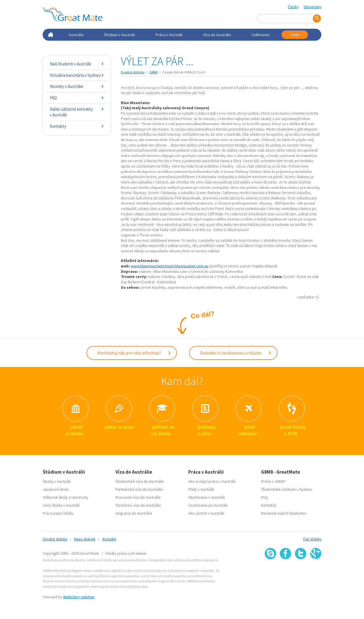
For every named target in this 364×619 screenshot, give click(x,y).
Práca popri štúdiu (58, 513)
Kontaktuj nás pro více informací (134, 353)
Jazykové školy (56, 489)
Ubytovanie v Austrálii (207, 497)
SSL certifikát (301, 572)
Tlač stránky (312, 539)
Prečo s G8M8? (273, 481)
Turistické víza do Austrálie (138, 505)
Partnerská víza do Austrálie (139, 489)
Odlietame (261, 35)
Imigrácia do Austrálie (134, 513)
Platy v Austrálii (201, 489)
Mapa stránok (85, 539)
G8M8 (295, 35)
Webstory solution (79, 597)
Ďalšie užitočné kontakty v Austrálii (77, 112)
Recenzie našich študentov (284, 513)
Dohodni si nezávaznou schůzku (236, 353)
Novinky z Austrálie (77, 86)
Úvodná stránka (133, 72)
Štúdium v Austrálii (120, 35)
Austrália (76, 35)
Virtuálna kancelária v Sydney (77, 75)
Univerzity (80, 497)
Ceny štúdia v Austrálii (61, 505)
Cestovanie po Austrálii (208, 505)
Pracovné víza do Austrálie (138, 497)
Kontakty (77, 126)
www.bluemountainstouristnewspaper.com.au (170, 266)
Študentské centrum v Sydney (287, 489)
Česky (293, 7)
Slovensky (313, 7)
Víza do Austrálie (217, 35)
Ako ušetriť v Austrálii (206, 513)
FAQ (77, 98)
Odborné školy (55, 497)
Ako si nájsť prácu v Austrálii (212, 481)
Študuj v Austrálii (57, 481)
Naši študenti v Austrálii (77, 64)
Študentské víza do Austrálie (140, 481)
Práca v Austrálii (169, 35)
